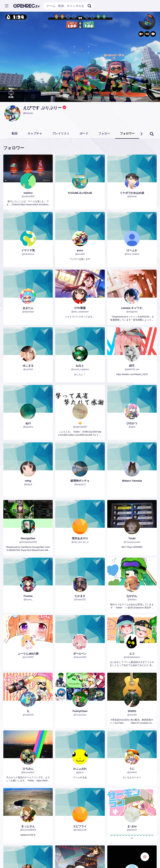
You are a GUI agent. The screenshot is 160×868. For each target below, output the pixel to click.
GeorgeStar (28, 538)
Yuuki (132, 538)
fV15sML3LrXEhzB (80, 193)
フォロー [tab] (104, 133)
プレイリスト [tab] (61, 133)
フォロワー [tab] (127, 133)
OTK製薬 (80, 308)
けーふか (132, 250)
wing (28, 481)
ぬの (28, 423)
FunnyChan (80, 711)
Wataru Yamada (132, 481)
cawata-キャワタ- (132, 308)
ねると (80, 366)
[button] (141, 134)
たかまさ (80, 596)
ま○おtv (132, 826)
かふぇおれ (80, 769)
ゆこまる (28, 366)
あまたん (28, 308)
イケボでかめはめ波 (132, 193)
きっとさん (28, 826)
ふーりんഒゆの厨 (28, 654)
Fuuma (28, 596)
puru (80, 250)
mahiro (28, 193)
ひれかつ (132, 423)
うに (132, 769)
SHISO (132, 711)
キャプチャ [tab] (35, 133)
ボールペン (80, 654)
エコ (132, 654)
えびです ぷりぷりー (42, 108)
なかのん (132, 596)
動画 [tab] (15, 133)
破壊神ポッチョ (80, 481)
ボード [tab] (84, 133)
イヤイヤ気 (28, 250)
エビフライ (80, 826)
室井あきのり (80, 538)
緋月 (132, 366)
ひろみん (28, 769)
